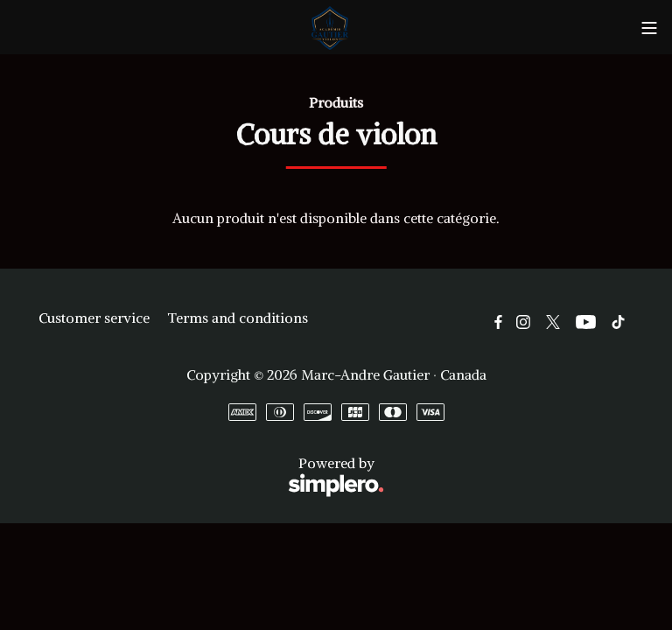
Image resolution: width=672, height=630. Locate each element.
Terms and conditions (238, 318)
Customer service (94, 318)
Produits (336, 102)
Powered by (211, 477)
